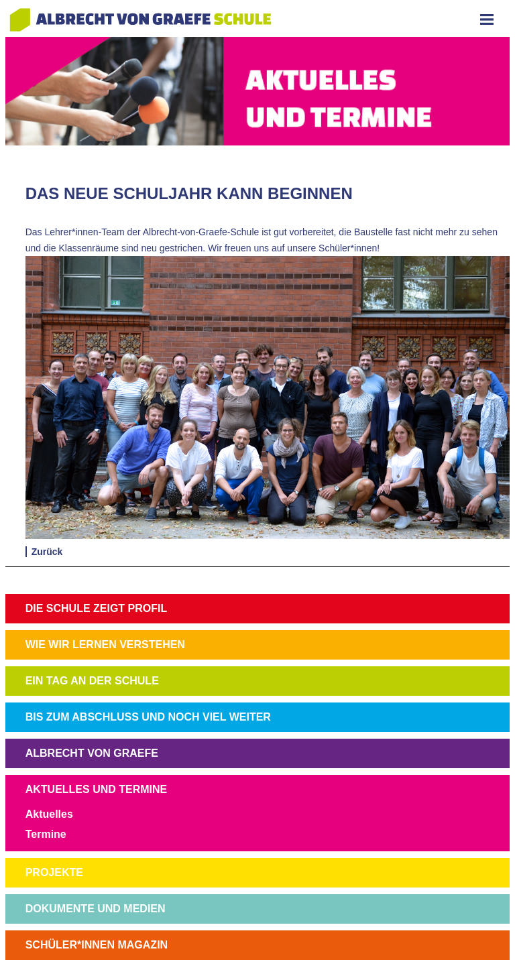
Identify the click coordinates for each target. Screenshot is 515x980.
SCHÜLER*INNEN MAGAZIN (97, 945)
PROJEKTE (54, 872)
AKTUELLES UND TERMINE (97, 789)
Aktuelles (49, 814)
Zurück (47, 552)
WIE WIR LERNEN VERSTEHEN (105, 645)
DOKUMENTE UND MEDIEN (96, 909)
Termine (46, 834)
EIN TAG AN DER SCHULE (92, 681)
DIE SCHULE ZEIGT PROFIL (97, 608)
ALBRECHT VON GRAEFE (92, 753)
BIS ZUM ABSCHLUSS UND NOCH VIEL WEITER (148, 717)
